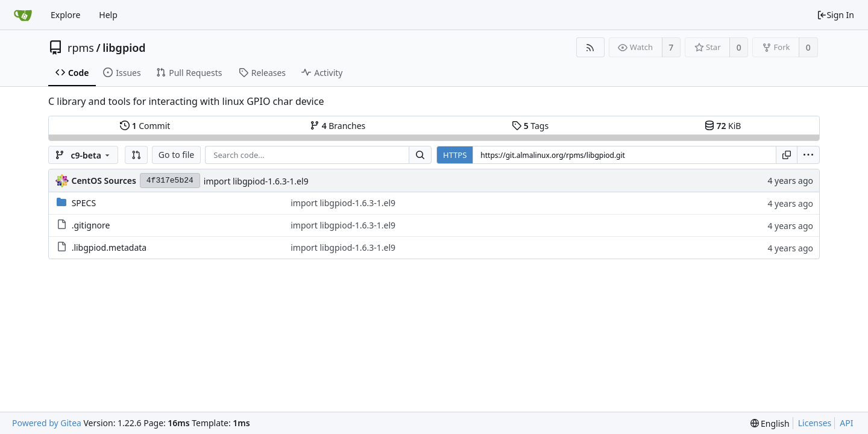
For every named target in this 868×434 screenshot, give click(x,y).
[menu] (808, 155)
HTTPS (455, 155)
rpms (81, 48)
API (846, 423)
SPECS (84, 203)
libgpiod (124, 48)
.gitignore (91, 225)
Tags (530, 126)
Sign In (835, 15)
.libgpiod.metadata (109, 247)
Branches (338, 126)
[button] (136, 155)
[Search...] (420, 155)
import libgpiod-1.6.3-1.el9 (256, 181)
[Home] (23, 15)
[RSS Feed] (590, 47)
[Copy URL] (787, 155)
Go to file (176, 155)
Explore (65, 15)
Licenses (815, 423)
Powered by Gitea (47, 423)
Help (108, 15)
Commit (145, 126)
